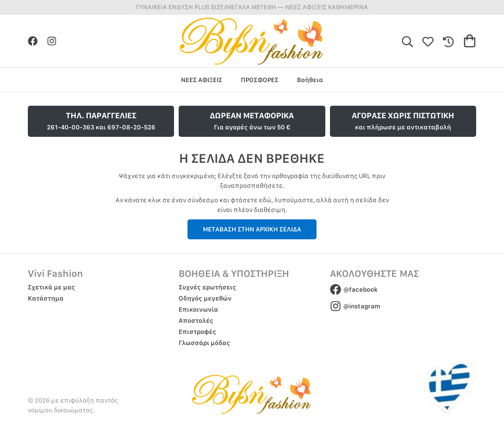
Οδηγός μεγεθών (205, 298)
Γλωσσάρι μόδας (204, 343)
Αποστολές (196, 320)
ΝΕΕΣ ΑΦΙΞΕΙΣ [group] (202, 80)
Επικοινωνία (198, 309)
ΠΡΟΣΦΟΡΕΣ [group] (260, 80)
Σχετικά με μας (52, 287)
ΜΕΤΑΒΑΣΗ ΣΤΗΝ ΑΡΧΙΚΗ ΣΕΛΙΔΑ (252, 229)
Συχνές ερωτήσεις (207, 287)
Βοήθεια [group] (310, 80)
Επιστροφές (197, 332)
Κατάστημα (46, 298)
